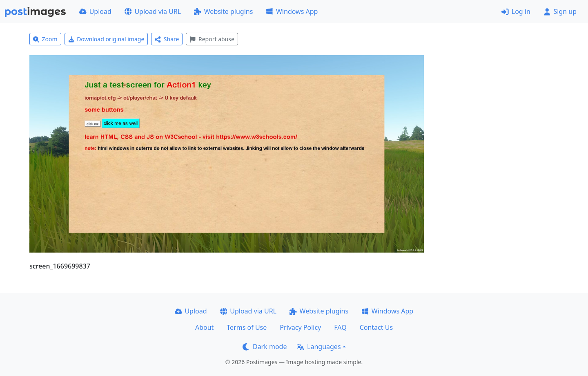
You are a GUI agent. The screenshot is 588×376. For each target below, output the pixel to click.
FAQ (340, 327)
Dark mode (265, 347)
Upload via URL (153, 11)
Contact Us (376, 327)
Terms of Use (247, 327)
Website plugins (223, 11)
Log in (516, 11)
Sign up (560, 11)
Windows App (292, 11)
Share (167, 39)
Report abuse (212, 39)
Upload (95, 11)
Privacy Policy (300, 327)
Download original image (106, 39)
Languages (319, 347)
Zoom (45, 39)
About (204, 327)
